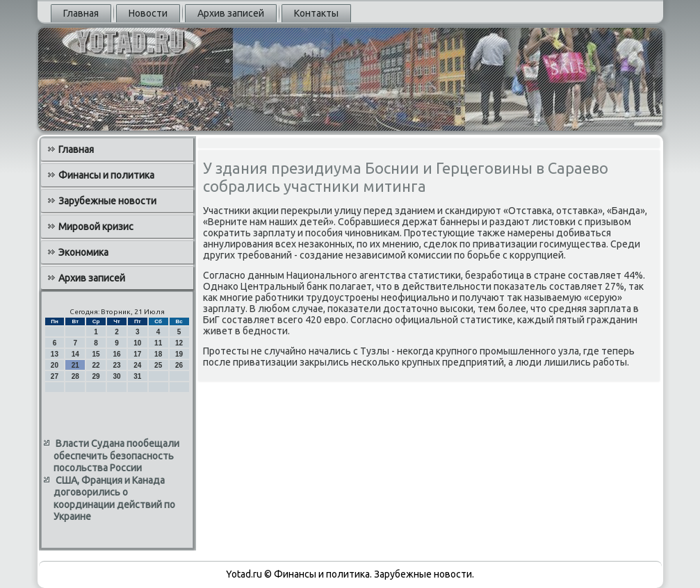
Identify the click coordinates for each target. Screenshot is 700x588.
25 (158, 365)
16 (116, 354)
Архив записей (231, 13)
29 (96, 376)
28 (75, 376)
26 (179, 365)
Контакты (316, 13)
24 (137, 365)
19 (179, 354)
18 (158, 354)
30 (116, 376)
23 (116, 365)
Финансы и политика (106, 175)
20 (55, 365)
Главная (81, 13)
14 (75, 354)
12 (179, 343)
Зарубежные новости (107, 201)
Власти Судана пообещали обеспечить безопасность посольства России (116, 456)
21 (75, 365)
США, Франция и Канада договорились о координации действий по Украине (114, 499)
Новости (148, 13)
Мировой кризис (96, 227)
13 (55, 354)
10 (137, 343)
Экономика (83, 252)
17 (137, 354)
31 (137, 376)
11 (158, 343)
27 (55, 376)
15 (96, 354)
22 (96, 365)
